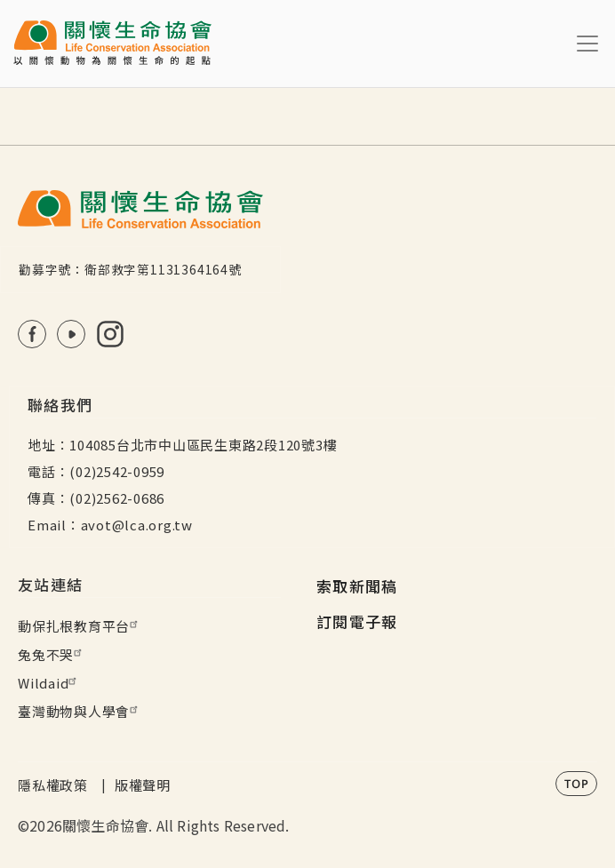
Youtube (71, 334)
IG (110, 334)
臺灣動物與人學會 (80, 711)
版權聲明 (143, 785)
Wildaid (49, 683)
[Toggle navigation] (587, 44)
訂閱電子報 (357, 621)
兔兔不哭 (52, 654)
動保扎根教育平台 (80, 626)
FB (32, 334)
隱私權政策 (53, 785)
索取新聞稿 (357, 586)
